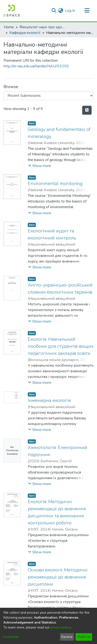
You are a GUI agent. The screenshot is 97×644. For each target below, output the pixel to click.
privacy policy (61, 627)
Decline (67, 637)
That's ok (84, 637)
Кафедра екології (25, 33)
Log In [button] (70, 11)
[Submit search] (54, 11)
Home (9, 27)
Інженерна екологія (49, 400)
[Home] (12, 11)
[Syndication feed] (87, 110)
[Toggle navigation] (87, 11)
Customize (11, 637)
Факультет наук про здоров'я (43, 27)
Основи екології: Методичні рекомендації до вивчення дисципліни (58, 577)
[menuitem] (61, 11)
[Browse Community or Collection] (48, 96)
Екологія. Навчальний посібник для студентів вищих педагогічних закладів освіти (61, 346)
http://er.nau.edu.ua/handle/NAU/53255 (36, 66)
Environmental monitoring (55, 184)
